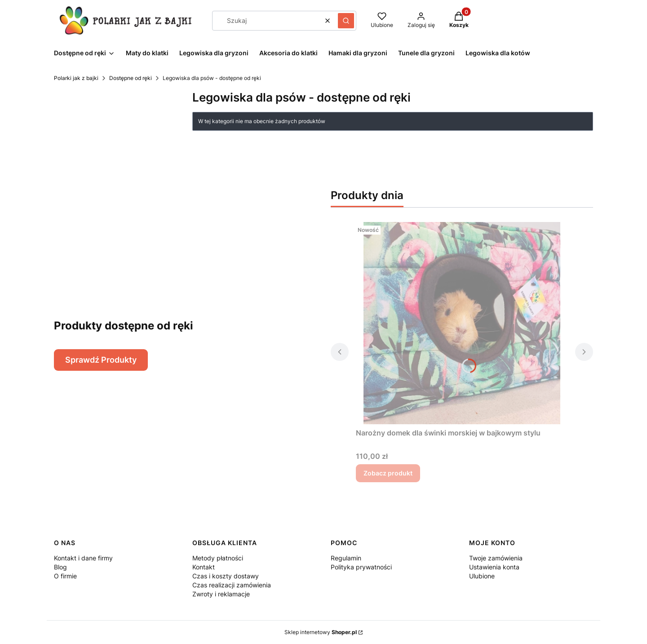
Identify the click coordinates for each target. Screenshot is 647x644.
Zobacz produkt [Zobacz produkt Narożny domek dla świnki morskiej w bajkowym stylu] (388, 473)
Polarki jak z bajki (76, 78)
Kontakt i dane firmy (83, 558)
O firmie (65, 576)
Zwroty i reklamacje (221, 594)
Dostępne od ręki (131, 78)
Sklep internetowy (321, 632)
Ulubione (482, 576)
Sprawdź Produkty (101, 360)
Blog (60, 567)
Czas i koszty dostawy (226, 576)
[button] (346, 21)
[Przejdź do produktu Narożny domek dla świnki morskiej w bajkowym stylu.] (462, 323)
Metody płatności (218, 558)
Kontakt (204, 567)
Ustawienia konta (494, 567)
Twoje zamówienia (496, 558)
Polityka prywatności (361, 567)
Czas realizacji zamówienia (232, 585)
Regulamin (346, 558)
